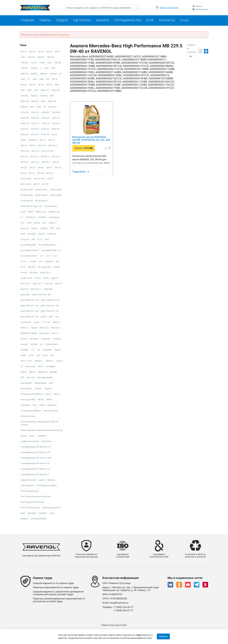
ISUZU (38, 278)
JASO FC (59, 284)
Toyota (58, 350)
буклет (32, 372)
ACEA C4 (25, 124)
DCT (44, 223)
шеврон (25, 519)
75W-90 (44, 96)
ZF (22, 367)
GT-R (23, 267)
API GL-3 (56, 157)
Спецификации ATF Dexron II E (36, 453)
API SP (50, 179)
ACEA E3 (35, 129)
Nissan (24, 339)
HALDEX (31, 267)
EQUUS (42, 234)
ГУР (22, 378)
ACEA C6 (46, 124)
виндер (53, 372)
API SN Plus (39, 179)
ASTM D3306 (27, 196)
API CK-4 (35, 157)
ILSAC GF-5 (45, 273)
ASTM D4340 (41, 196)
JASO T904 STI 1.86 (30, 312)
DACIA (37, 223)
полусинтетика (28, 416)
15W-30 (57, 63)
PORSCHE (46, 339)
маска (56, 394)
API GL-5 (35, 162)
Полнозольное (51, 411)
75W (36, 91)
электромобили (39, 519)
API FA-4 (45, 157)
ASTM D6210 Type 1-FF (31, 207)
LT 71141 (46, 323)
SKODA (34, 345)
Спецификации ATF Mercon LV (35, 469)
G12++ (24, 262)
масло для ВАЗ (28, 400)
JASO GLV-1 (36, 289)
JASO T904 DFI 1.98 (30, 300)
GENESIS (49, 262)
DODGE (44, 229)
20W (53, 69)
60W (57, 85)
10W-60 (24, 63)
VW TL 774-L (26, 361)
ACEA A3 (25, 113)
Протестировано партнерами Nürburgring (41, 431)
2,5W (46, 69)
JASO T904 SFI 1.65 (30, 306)
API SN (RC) (26, 179)
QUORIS (57, 339)
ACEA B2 (46, 113)
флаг (23, 513)
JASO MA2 (25, 295)
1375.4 (34, 63)
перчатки (52, 405)
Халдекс (43, 513)
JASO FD (25, 289)
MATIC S (25, 328)
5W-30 (32, 85)
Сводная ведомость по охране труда (53, 583)
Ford (47, 240)
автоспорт (30, 367)
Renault (24, 345)
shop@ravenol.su (119, 603)
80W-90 (35, 102)
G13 (41, 262)
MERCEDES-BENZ (29, 334)
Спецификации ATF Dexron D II (36, 447)
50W (42, 80)
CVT (22, 223)
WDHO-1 (50, 361)
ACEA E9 (45, 135)
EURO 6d (52, 234)
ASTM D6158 (27, 201)
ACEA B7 (35, 118)
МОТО (49, 400)
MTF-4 (55, 334)
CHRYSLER (30, 218)
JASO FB (49, 284)
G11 (42, 256)
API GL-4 (25, 162)
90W (39, 107)
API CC (43, 140)
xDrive (59, 361)
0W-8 (57, 52)
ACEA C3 (56, 118)
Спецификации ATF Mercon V (35, 475)
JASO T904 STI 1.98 (30, 317)
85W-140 (52, 102)
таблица (51, 480)
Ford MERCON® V (29, 256)
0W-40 (49, 52)
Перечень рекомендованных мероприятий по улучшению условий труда (59, 600)
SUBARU (25, 350)
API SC (32, 168)
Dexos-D (25, 229)
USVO (23, 356)
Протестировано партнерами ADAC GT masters (40, 424)
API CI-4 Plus (47, 151)
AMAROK (33, 140)
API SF (49, 168)
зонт (51, 383)
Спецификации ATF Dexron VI (35, 464)
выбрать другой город (169, 8)
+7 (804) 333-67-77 (123, 610)
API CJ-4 (24, 157)
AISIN (23, 140)
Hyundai (34, 273)
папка (42, 405)
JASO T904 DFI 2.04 (50, 300)
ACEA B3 (56, 113)
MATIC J (56, 323)
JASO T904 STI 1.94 (50, 312)
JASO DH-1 (26, 284)
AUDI (23, 212)
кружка (48, 389)
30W (23, 80)
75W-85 (34, 96)
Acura (54, 135)
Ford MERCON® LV (47, 245)
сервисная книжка (30, 442)
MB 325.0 (44, 328)
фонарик (32, 513)
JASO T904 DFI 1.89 (42, 295)
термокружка (27, 486)
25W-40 (53, 74)
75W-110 (45, 91)
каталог (39, 389)
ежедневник (40, 383)
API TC (37, 185)
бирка (24, 372)
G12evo (33, 262)
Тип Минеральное (30, 491)
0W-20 (32, 52)
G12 (48, 256)
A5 (45, 107)
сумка (41, 480)
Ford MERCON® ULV (51, 251)
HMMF (57, 267)
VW (52, 356)
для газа (31, 378)
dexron (34, 229)
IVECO (46, 278)
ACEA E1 (56, 124)
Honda (24, 273)
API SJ (23, 173)
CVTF (29, 223)
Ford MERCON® (28, 245)
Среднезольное (28, 480)
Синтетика (46, 442)
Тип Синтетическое (30, 508)
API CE (24, 146)
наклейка (25, 405)
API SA (56, 162)
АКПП (41, 367)
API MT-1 (46, 162)
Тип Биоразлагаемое (46, 486)
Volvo (45, 356)
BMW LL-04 (54, 212)
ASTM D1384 (27, 190)
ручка (32, 436)
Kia (57, 317)
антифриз (51, 367)
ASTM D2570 (41, 190)
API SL (31, 173)
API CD (52, 140)
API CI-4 (35, 151)
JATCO (44, 317)
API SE (41, 168)
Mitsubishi (44, 334)
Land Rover (26, 323)
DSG (58, 229)
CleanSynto (54, 218)
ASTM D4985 (56, 196)
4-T (29, 80)
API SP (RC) (26, 185)
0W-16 (24, 52)
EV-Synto (25, 240)
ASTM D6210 (41, 201)
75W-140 (56, 91)
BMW (31, 212)
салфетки (42, 436)
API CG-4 (52, 146)
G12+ (55, 256)
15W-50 (34, 69)
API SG (58, 168)
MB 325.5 (55, 328)
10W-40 (41, 57)
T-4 (33, 350)
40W (35, 80)
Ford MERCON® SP (30, 251)
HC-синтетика (44, 267)
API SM (40, 173)
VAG (38, 356)
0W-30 (41, 52)
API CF (32, 146)
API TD (45, 185)
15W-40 (24, 69)
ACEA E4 (45, 129)
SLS (41, 345)
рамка (24, 436)
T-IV (38, 350)
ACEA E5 (55, 129)
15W (49, 63)
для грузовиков (45, 378)
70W (29, 91)
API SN (49, 173)
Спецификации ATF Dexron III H (36, 458)
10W (23, 57)
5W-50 (49, 85)
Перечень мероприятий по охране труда (56, 587)
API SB (24, 168)
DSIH (23, 234)
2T (60, 74)
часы (52, 513)
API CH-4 (25, 151)
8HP (32, 107)
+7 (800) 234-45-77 (123, 607)
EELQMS (32, 234)
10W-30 (31, 57)
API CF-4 (42, 146)
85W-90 (24, 107)
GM (58, 262)
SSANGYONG (52, 345)
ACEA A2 (52, 107)
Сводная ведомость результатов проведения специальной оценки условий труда (58, 593)
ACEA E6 (25, 135)
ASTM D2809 (56, 190)
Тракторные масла (51, 508)
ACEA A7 (35, 113)
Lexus (37, 323)
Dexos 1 (52, 223)
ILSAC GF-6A (26, 278)
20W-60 (44, 74)
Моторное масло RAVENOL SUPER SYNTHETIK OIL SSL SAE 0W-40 (152, 107)
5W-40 (41, 85)
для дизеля (26, 383)
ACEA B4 (25, 118)
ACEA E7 (35, 135)
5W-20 (24, 85)
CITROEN (42, 218)
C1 (22, 218)
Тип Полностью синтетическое (36, 497)
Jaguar (55, 278)
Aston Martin (51, 207)
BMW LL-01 (41, 212)
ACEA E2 (25, 129)
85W (43, 102)
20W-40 (24, 74)
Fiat (33, 240)
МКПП (41, 400)
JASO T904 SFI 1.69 (50, 306)
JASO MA (48, 289)
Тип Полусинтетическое (32, 502)
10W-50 (50, 57)
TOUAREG (47, 350)
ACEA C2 (46, 118)
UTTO (31, 356)
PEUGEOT (34, 339)
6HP (23, 91)
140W (42, 63)
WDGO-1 (39, 361)
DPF (52, 229)
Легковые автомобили (32, 394)
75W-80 (24, 96)
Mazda (34, 328)
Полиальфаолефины (31, 411)
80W (52, 96)
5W (48, 80)
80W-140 (25, 102)
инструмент (26, 389)
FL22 (40, 240)
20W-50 (34, 74)
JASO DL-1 (38, 284)
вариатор (43, 372)
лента (48, 394)
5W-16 (55, 80)
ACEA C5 (35, 124)
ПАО (34, 405)
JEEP (51, 317)
